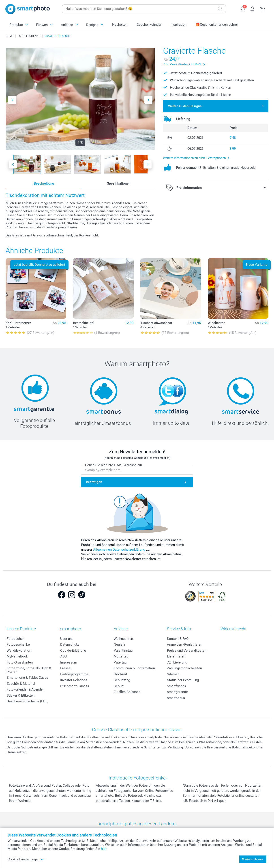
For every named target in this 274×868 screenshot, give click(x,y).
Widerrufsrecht (233, 629)
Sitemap (173, 674)
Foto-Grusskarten (20, 662)
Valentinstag (123, 651)
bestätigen (94, 482)
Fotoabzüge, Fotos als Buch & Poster (29, 670)
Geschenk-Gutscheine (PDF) (28, 701)
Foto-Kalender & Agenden (26, 689)
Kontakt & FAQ (178, 639)
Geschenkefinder (149, 25)
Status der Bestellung (183, 680)
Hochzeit (120, 674)
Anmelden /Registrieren (185, 645)
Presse (65, 668)
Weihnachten (123, 639)
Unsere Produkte (21, 629)
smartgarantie (177, 692)
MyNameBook (17, 656)
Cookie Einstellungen (26, 859)
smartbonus (176, 698)
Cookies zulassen (253, 859)
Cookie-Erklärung (73, 651)
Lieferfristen (176, 656)
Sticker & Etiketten (21, 695)
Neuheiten (120, 25)
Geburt (119, 686)
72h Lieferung (177, 662)
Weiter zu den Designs (185, 106)
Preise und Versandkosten (187, 651)
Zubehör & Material (21, 684)
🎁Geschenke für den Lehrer (217, 25)
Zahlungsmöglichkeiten (184, 668)
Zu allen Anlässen (127, 692)
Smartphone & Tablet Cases (27, 678)
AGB (63, 656)
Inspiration (179, 25)
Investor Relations (74, 680)
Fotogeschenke (18, 645)
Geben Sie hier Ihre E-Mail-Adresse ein (113, 465)
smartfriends (177, 686)
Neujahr (120, 645)
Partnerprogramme (74, 674)
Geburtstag (122, 680)
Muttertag (121, 656)
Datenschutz (70, 645)
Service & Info (179, 629)
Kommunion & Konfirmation (134, 668)
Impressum (69, 662)
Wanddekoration (19, 651)
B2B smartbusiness (75, 686)
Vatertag (120, 662)
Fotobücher (15, 639)
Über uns (67, 639)
